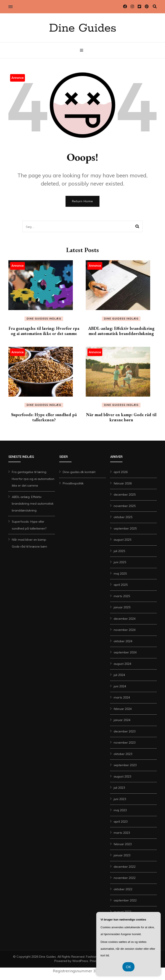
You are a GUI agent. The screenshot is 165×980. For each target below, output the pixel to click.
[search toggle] (155, 7)
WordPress (80, 961)
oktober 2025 (123, 517)
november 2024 (125, 630)
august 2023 (122, 776)
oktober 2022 (123, 889)
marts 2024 (122, 697)
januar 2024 (122, 720)
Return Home (82, 201)
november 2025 (125, 506)
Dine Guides (83, 28)
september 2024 (125, 652)
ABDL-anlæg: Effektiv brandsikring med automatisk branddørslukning (121, 331)
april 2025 (121, 585)
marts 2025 (122, 596)
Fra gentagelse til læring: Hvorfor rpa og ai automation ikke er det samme (44, 331)
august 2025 (122, 540)
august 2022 (122, 912)
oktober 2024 (123, 641)
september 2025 (125, 528)
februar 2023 (123, 844)
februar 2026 (123, 483)
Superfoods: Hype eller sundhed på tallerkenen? (44, 417)
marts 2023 (122, 833)
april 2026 (121, 472)
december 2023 (125, 731)
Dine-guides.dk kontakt (79, 472)
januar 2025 (122, 607)
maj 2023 (120, 810)
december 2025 (125, 495)
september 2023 (125, 765)
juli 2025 (119, 551)
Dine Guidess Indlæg (44, 319)
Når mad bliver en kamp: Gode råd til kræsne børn (121, 417)
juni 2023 (120, 799)
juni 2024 (120, 686)
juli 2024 (119, 675)
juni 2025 (120, 562)
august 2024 (122, 664)
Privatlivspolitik (73, 483)
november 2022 (125, 878)
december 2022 (125, 867)
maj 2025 (120, 574)
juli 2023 (119, 788)
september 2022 (125, 900)
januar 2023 (122, 855)
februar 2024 (123, 709)
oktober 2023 (123, 754)
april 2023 (121, 822)
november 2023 (125, 743)
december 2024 (125, 619)
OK (128, 967)
